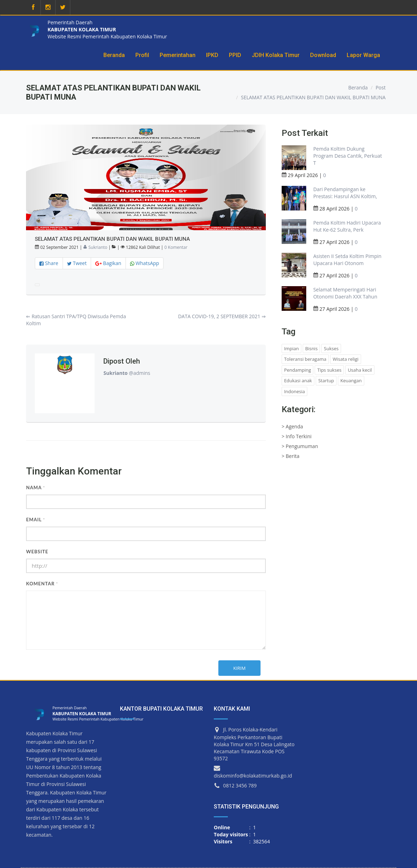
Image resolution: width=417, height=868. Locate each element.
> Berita (291, 456)
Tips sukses (329, 370)
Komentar (42, 584)
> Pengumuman (300, 446)
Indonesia (294, 391)
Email (36, 520)
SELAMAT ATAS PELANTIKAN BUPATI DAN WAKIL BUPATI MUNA (313, 97)
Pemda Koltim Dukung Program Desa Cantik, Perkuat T (348, 156)
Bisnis (311, 348)
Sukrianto (95, 247)
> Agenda (292, 426)
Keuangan (351, 380)
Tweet (77, 263)
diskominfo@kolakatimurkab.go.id (253, 776)
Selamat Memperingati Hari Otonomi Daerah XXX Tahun (345, 293)
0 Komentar (176, 247)
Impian (291, 348)
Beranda (358, 87)
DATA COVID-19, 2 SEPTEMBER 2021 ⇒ (222, 316)
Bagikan (108, 263)
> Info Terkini (297, 436)
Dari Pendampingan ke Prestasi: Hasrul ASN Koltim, (345, 193)
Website (37, 552)
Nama (36, 488)
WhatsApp (145, 263)
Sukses (331, 348)
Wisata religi (345, 359)
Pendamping (298, 370)
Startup (326, 380)
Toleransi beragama (305, 359)
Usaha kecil (360, 370)
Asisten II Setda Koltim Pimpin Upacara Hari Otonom (347, 260)
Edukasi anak (298, 380)
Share (49, 263)
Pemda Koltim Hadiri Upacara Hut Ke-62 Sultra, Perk (347, 226)
